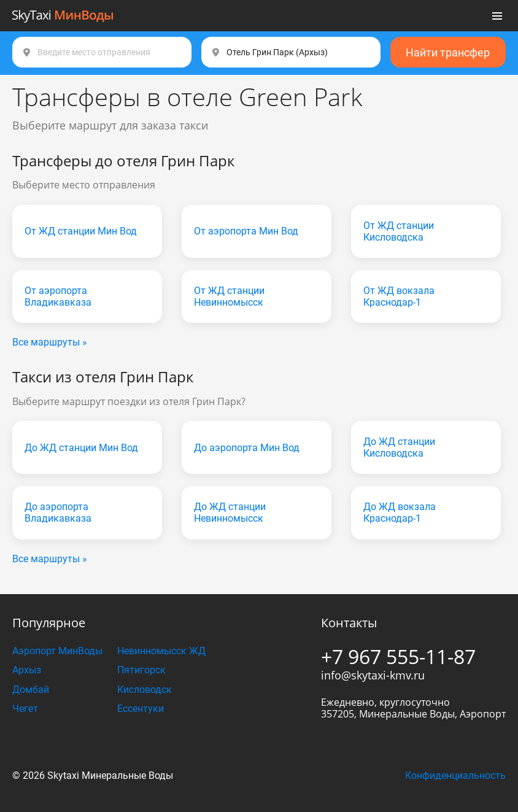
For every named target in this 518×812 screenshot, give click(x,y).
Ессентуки (141, 709)
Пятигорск (141, 670)
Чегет (25, 709)
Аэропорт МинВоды (57, 651)
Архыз (27, 670)
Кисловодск (145, 690)
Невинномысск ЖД (161, 651)
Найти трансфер (448, 52)
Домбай (31, 690)
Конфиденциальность (455, 775)
